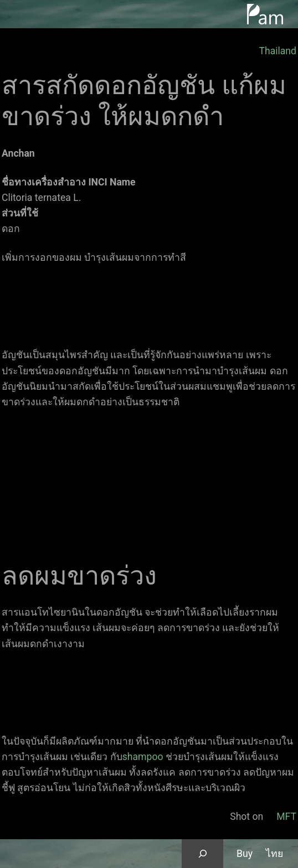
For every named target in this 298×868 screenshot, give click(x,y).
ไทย (274, 854)
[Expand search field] (202, 853)
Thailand (278, 51)
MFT (286, 817)
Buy (245, 854)
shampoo (143, 757)
